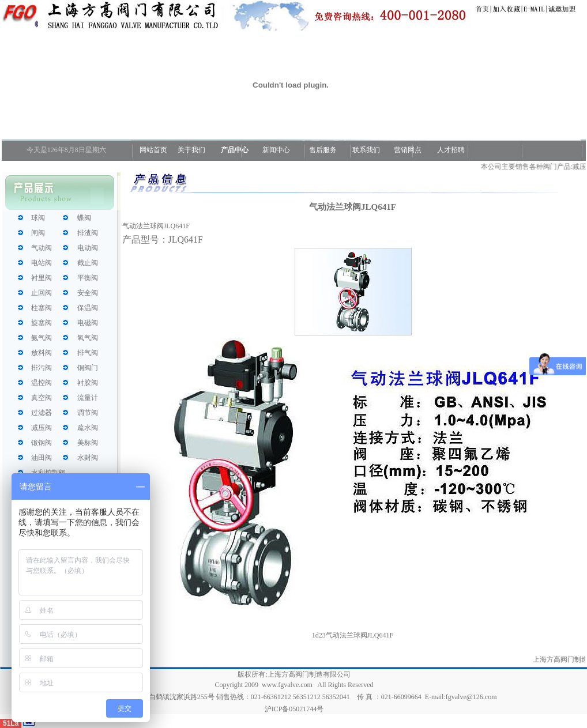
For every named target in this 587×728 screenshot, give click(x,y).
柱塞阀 (42, 308)
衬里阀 (42, 278)
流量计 (88, 398)
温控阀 (42, 383)
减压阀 (42, 428)
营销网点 (408, 150)
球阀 (38, 218)
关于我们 (191, 150)
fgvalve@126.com (471, 697)
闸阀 (38, 233)
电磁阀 (88, 323)
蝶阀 (84, 218)
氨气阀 (42, 338)
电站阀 (42, 263)
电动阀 (88, 248)
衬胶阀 (88, 383)
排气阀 (88, 353)
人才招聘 (450, 150)
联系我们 (366, 150)
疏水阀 (88, 428)
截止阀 (88, 263)
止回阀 (42, 293)
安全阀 (88, 293)
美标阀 (88, 443)
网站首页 (153, 150)
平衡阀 (88, 278)
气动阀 (42, 248)
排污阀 (42, 368)
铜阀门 (88, 368)
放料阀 (42, 353)
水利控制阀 (48, 473)
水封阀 (88, 458)
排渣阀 (88, 233)
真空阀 (42, 398)
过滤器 (42, 413)
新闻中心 (276, 150)
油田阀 (42, 458)
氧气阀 (88, 338)
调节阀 (88, 413)
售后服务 (323, 150)
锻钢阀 (42, 443)
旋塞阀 (42, 323)
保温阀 (88, 308)
